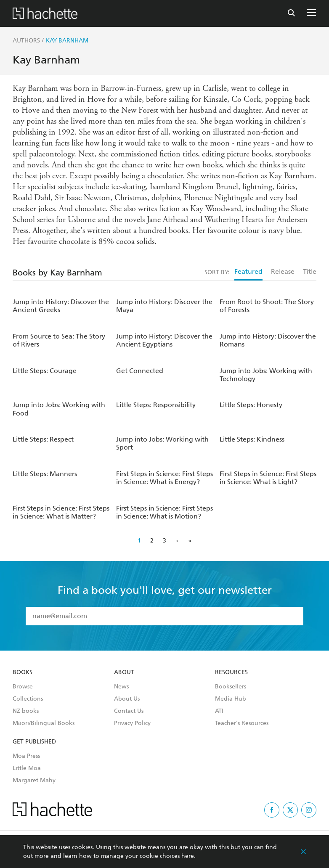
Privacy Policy (132, 723)
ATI (219, 711)
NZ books (26, 711)
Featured (248, 271)
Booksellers (231, 687)
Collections (28, 699)
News (121, 687)
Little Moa (27, 768)
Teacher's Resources (242, 723)
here (188, 856)
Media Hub (231, 699)
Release (283, 271)
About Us (127, 699)
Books (23, 672)
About (124, 672)
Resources (231, 672)
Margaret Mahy (34, 781)
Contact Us (129, 711)
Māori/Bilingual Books (44, 723)
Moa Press (26, 756)
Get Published (34, 742)
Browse (23, 687)
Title (310, 271)
